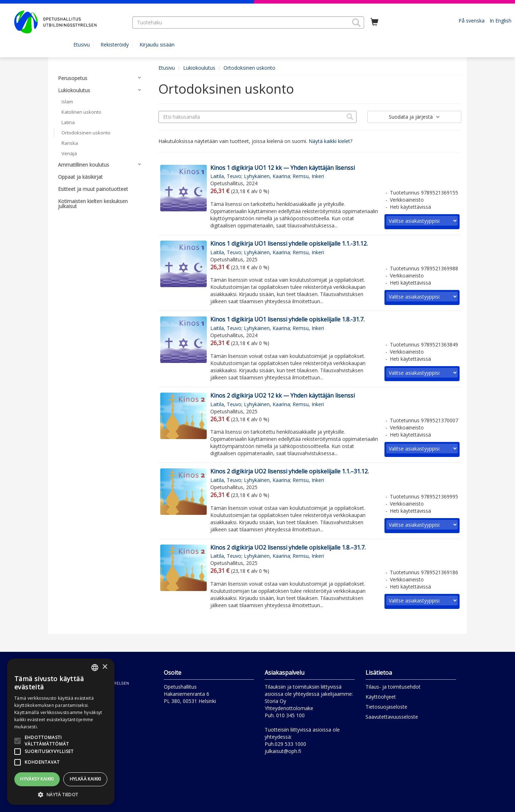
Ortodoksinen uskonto (249, 68)
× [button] (105, 667)
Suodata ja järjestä (414, 117)
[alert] (61, 732)
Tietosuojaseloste (386, 707)
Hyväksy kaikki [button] (37, 779)
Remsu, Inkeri (308, 176)
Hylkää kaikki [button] (85, 779)
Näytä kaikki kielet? (330, 141)
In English (501, 21)
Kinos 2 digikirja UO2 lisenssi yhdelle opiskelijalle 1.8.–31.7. (288, 547)
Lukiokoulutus (199, 68)
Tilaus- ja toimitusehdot (393, 687)
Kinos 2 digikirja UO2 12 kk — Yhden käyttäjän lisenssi (283, 395)
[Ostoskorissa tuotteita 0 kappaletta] (374, 22)
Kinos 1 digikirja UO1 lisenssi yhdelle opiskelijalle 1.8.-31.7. (287, 319)
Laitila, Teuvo (226, 176)
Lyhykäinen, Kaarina (267, 176)
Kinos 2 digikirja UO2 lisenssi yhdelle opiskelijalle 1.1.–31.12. (290, 471)
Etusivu (82, 45)
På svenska (472, 21)
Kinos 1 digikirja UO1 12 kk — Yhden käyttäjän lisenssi (283, 168)
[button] (356, 23)
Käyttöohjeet (381, 697)
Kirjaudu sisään (157, 45)
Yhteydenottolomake (289, 708)
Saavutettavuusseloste (392, 717)
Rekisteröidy (115, 45)
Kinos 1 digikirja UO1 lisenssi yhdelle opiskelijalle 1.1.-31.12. (289, 243)
